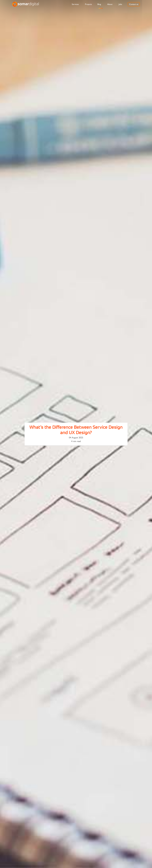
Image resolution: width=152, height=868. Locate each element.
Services (75, 4)
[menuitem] (75, 4)
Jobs (120, 4)
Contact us (134, 4)
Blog (99, 4)
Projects (88, 4)
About (110, 4)
